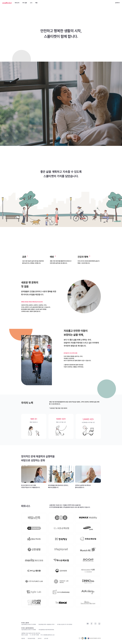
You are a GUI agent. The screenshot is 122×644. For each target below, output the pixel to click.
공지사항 (46, 638)
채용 (36, 3)
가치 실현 (25, 3)
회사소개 (17, 3)
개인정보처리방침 (31, 638)
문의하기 (117, 3)
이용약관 (23, 638)
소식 (31, 3)
